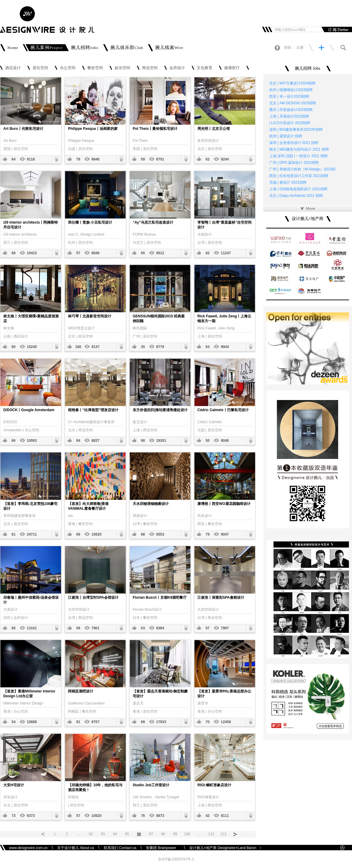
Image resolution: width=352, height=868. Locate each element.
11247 (226, 253)
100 (187, 834)
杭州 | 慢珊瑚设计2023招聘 (291, 90)
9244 (225, 159)
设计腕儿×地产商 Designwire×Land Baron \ (225, 848)
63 (207, 347)
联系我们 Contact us (120, 848)
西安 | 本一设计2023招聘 (289, 96)
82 (207, 253)
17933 (161, 722)
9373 (31, 816)
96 (139, 834)
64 (13, 159)
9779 (160, 347)
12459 (226, 722)
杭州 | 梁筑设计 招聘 (286, 136)
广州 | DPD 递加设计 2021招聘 (294, 163)
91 (78, 722)
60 (13, 347)
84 (78, 441)
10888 (32, 722)
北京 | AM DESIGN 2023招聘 (293, 103)
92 (91, 834)
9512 (160, 253)
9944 (225, 347)
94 (115, 834)
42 (207, 816)
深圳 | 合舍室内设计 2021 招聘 (294, 143)
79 (78, 159)
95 (127, 834)
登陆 (288, 47)
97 (151, 834)
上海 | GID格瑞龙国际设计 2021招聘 (298, 189)
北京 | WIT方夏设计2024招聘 (292, 83)
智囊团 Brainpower (163, 848)
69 (13, 253)
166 (78, 347)
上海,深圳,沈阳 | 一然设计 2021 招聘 (298, 156)
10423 (32, 253)
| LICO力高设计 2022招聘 (290, 123)
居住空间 (40, 68)
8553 (160, 534)
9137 (96, 347)
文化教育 (205, 68)
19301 (161, 441)
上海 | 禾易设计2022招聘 (289, 116)
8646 (96, 159)
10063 (32, 441)
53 (143, 628)
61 (13, 534)
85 (13, 628)
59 (143, 159)
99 (175, 834)
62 (207, 159)
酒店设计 (13, 68)
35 (143, 347)
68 (78, 534)
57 (78, 253)
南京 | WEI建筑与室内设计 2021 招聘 (299, 149)
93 (103, 834)
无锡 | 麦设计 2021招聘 (288, 182)
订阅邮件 (336, 29)
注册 (300, 47)
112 (211, 834)
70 (207, 722)
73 (13, 816)
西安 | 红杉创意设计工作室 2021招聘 (299, 176)
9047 (225, 534)
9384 (160, 628)
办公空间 (68, 68)
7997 (225, 628)
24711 (32, 534)
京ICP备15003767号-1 (176, 859)
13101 (32, 628)
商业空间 (150, 68)
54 (13, 722)
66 (13, 441)
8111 (225, 816)
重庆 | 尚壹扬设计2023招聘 (291, 110)
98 (143, 441)
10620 (96, 534)
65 (143, 253)
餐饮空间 (95, 68)
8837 (96, 441)
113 (223, 834)
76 (143, 816)
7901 (96, 628)
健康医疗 (232, 68)
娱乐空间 (122, 68)
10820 (96, 816)
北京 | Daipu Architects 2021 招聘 (296, 196)
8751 (160, 159)
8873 (160, 816)
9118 (31, 159)
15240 (32, 347)
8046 (225, 441)
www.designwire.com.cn (28, 848)
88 (143, 534)
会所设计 (177, 68)
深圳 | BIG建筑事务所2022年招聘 (296, 130)
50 (207, 441)
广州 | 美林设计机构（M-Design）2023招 (302, 169)
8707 (96, 722)
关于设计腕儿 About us (76, 848)
